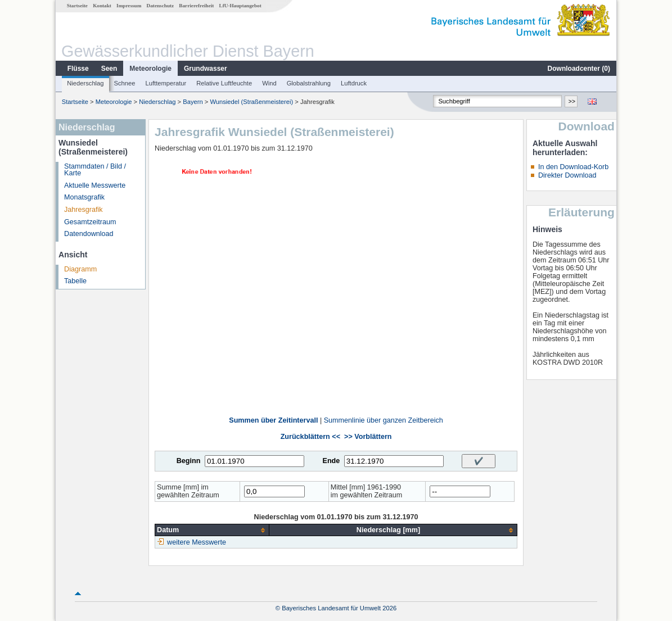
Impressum (129, 6)
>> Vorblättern (368, 437)
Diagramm (80, 269)
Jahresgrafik (84, 210)
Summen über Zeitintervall (273, 420)
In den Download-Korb (573, 167)
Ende (331, 461)
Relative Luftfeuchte (224, 83)
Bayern (193, 102)
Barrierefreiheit (196, 6)
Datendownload (89, 234)
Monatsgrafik (84, 197)
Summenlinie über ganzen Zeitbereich (384, 420)
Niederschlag (85, 83)
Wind (269, 83)
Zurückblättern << (310, 437)
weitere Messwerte (197, 542)
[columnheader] (212, 530)
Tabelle (75, 281)
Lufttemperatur (166, 83)
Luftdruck (354, 83)
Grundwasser (206, 69)
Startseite (77, 6)
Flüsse (78, 69)
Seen (109, 69)
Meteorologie (150, 69)
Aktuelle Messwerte (95, 185)
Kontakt (102, 6)
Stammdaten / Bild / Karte (95, 170)
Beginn (189, 461)
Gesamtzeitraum (90, 222)
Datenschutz (161, 6)
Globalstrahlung (309, 83)
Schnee (125, 83)
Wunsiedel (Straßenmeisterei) (251, 102)
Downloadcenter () (579, 69)
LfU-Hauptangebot (240, 6)
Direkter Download (567, 175)
